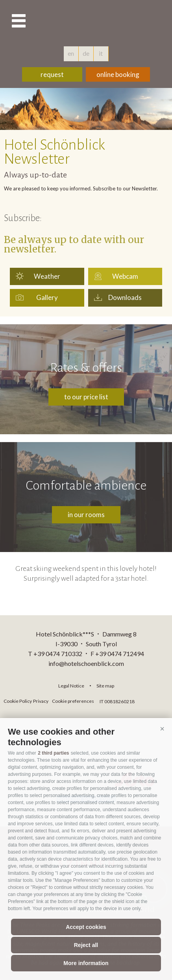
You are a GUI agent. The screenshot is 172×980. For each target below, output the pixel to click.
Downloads (125, 297)
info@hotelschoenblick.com (86, 663)
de (86, 53)
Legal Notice (71, 686)
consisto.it (157, 700)
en (71, 53)
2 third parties (53, 753)
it (101, 53)
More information (86, 963)
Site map (105, 686)
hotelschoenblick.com (86, 22)
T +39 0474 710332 (55, 654)
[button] (162, 729)
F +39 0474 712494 (117, 654)
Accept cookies (86, 927)
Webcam (125, 276)
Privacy (41, 701)
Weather (47, 276)
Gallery (47, 297)
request (52, 74)
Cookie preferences (73, 701)
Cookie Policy (18, 701)
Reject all (86, 945)
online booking (118, 74)
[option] (86, 109)
